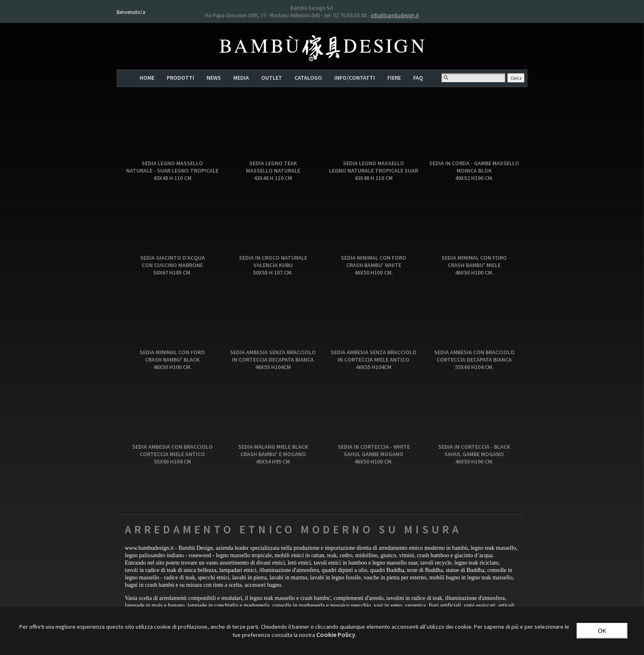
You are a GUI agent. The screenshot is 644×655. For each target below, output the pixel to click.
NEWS (214, 78)
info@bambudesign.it (395, 15)
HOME (147, 78)
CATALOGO (308, 78)
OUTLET (272, 78)
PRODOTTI (181, 78)
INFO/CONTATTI (355, 78)
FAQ (418, 78)
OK (602, 631)
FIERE (394, 78)
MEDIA (241, 78)
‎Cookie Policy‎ (336, 634)
